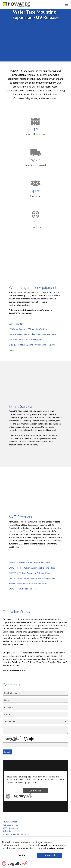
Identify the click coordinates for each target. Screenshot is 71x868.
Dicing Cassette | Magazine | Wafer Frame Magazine (32, 345)
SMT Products (20, 517)
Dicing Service (20, 406)
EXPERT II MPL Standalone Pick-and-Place (28, 583)
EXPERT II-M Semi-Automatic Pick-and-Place (29, 562)
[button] (26, 738)
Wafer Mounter (16, 324)
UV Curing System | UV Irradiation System (28, 329)
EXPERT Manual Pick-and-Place (23, 589)
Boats (11, 350)
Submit (7, 752)
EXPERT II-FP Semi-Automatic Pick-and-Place (30, 573)
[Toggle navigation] (66, 5)
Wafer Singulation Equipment (33, 287)
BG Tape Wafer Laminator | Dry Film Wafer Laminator (33, 334)
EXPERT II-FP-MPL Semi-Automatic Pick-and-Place (32, 578)
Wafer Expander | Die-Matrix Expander (26, 339)
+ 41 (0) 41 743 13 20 (21, 834)
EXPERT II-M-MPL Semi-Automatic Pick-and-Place (32, 568)
